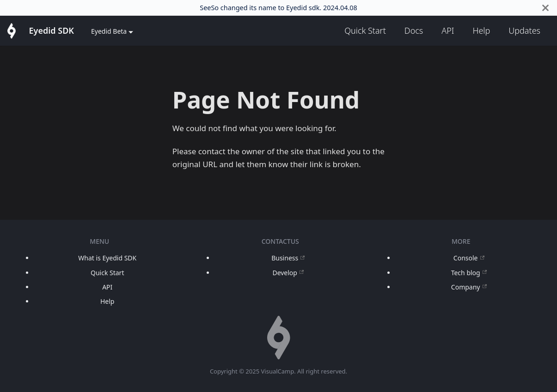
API (448, 30)
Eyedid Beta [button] (109, 31)
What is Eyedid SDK (107, 258)
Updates (524, 30)
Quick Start (365, 30)
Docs (414, 30)
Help (481, 30)
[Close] (545, 8)
